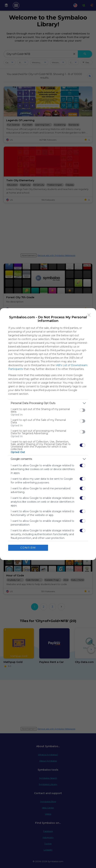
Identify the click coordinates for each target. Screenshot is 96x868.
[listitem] (48, 403)
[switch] (82, 410)
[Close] (89, 315)
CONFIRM (28, 548)
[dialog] (48, 434)
